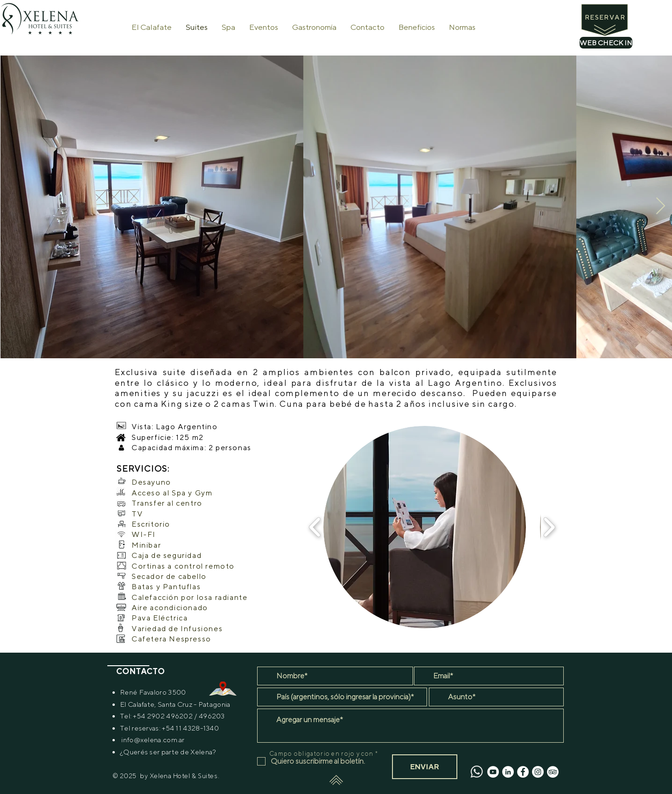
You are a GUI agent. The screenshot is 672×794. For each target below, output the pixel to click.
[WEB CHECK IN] (606, 43)
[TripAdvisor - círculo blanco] (553, 772)
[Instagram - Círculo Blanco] (538, 772)
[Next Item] (661, 206)
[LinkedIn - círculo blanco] (508, 772)
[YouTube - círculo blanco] (493, 772)
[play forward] (549, 527)
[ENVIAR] (425, 767)
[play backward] (315, 527)
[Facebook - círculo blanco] (523, 772)
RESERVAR (605, 17)
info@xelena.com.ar (153, 740)
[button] (425, 527)
